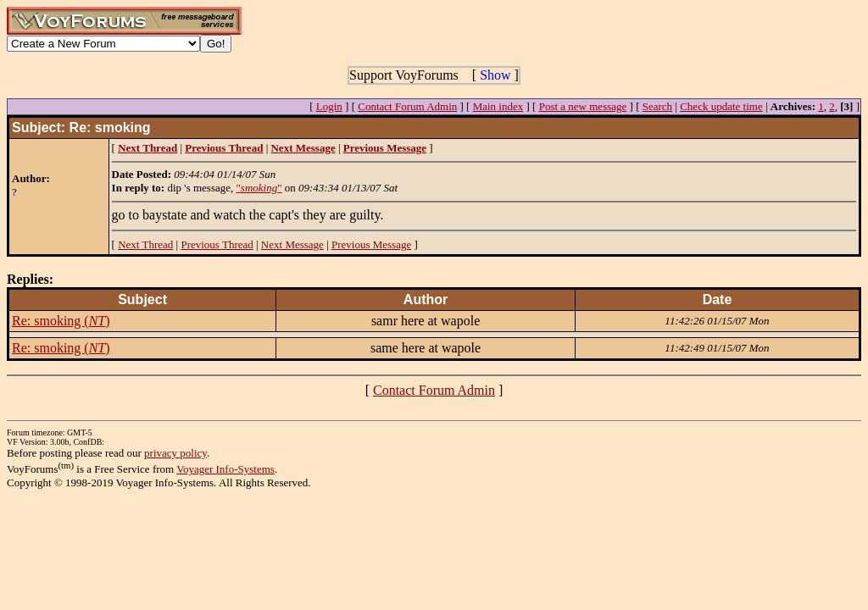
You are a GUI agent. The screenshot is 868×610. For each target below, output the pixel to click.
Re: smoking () (61, 321)
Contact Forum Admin (407, 106)
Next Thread (145, 244)
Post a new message (583, 106)
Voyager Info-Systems (225, 469)
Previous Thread (217, 244)
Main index (498, 106)
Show (495, 75)
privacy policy (175, 453)
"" (259, 188)
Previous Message (371, 244)
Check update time (721, 106)
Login (329, 106)
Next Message (292, 244)
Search (657, 106)
